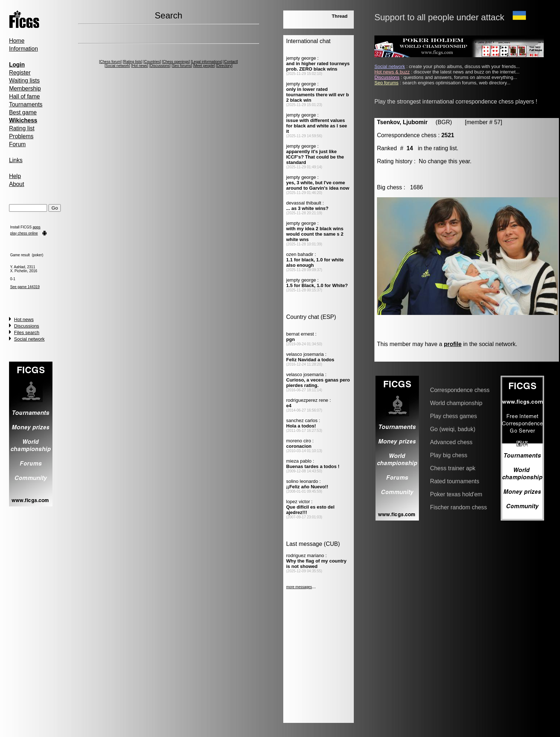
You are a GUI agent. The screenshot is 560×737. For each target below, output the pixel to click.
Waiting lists (24, 81)
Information (24, 49)
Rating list (22, 128)
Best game (23, 112)
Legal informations (207, 62)
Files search (27, 332)
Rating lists (133, 62)
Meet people (204, 66)
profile (453, 344)
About (17, 184)
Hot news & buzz (392, 72)
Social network (29, 339)
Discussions (27, 326)
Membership (25, 89)
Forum (17, 144)
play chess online (24, 233)
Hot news (24, 319)
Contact (230, 62)
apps (37, 227)
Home (17, 41)
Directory (224, 66)
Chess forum (111, 62)
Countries (152, 62)
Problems (21, 136)
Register (20, 73)
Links (16, 160)
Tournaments (26, 104)
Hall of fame (24, 96)
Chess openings (176, 62)
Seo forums (182, 66)
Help (15, 176)
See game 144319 (25, 287)
